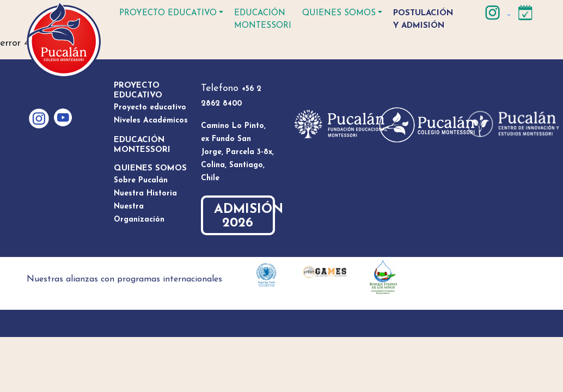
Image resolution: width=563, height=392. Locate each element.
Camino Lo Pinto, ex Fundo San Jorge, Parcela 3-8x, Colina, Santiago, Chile (237, 152)
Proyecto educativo (168, 13)
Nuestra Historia (145, 194)
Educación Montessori (263, 20)
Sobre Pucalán (141, 180)
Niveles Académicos (151, 121)
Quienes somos (339, 13)
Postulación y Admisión (423, 20)
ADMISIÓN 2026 (244, 216)
